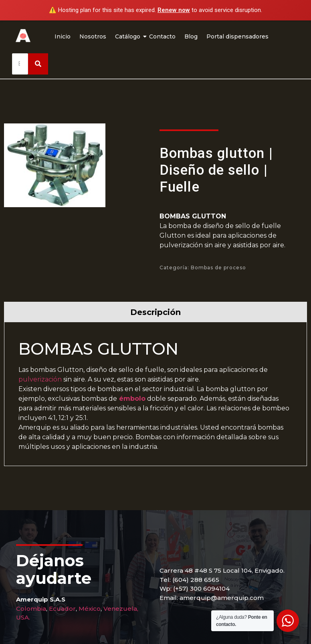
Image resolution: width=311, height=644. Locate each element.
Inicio (63, 36)
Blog (191, 36)
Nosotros (93, 36)
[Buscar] (20, 64)
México (90, 609)
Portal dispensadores (237, 36)
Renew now (174, 10)
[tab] (155, 312)
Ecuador (62, 609)
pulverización (40, 379)
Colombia (31, 609)
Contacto (162, 36)
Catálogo (129, 36)
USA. (23, 617)
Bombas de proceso (218, 267)
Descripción (155, 312)
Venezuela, (121, 609)
